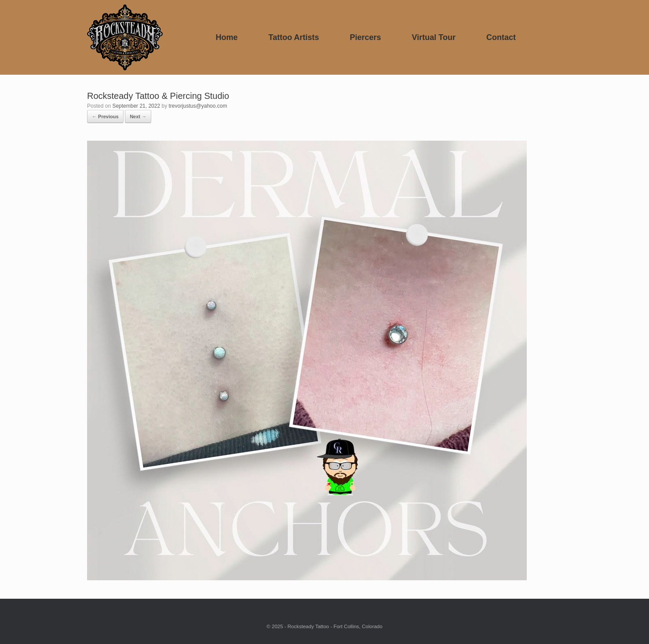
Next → (138, 116)
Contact (501, 37)
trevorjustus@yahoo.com (198, 106)
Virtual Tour (434, 37)
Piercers (366, 37)
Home (226, 37)
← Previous (105, 116)
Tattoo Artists (294, 37)
